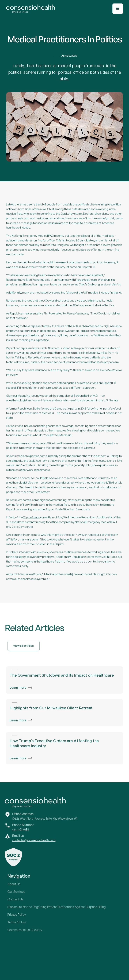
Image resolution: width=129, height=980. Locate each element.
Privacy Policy (20, 914)
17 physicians (31, 521)
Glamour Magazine (18, 399)
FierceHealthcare (86, 283)
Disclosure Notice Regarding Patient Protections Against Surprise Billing (60, 907)
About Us (17, 884)
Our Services (20, 892)
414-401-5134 (17, 829)
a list (84, 239)
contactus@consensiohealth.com (31, 840)
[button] (118, 9)
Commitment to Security (28, 930)
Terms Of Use (20, 922)
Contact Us (19, 899)
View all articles (27, 646)
